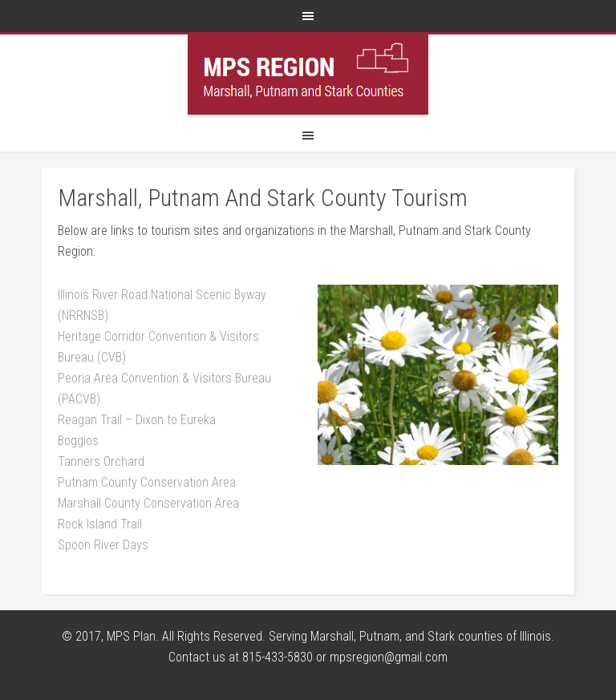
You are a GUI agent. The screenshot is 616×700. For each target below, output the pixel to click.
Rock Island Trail (100, 524)
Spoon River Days (103, 545)
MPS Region (308, 75)
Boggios (78, 441)
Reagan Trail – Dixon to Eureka (137, 420)
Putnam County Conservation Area (147, 482)
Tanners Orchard (101, 461)
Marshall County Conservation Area (148, 503)
